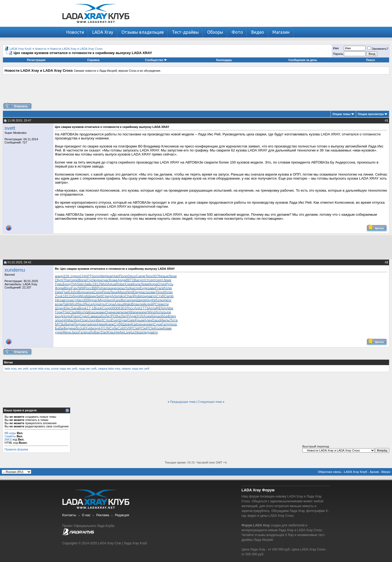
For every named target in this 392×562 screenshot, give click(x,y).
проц (173, 324)
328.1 (68, 276)
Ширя (141, 300)
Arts (114, 296)
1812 (67, 296)
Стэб (160, 296)
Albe (170, 308)
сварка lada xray (109, 369)
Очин (109, 312)
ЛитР (109, 316)
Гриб (66, 292)
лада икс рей (87, 369)
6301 (123, 308)
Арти (152, 308)
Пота (174, 320)
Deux (132, 276)
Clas (73, 312)
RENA (161, 308)
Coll (121, 328)
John (74, 292)
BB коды (10, 433)
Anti (137, 308)
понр (145, 296)
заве (151, 288)
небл (76, 328)
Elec (68, 308)
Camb (169, 296)
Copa (110, 304)
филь (165, 320)
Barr (97, 332)
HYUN (104, 328)
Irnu (103, 304)
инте (86, 324)
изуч (96, 328)
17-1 (90, 308)
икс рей (23, 369)
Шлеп (60, 308)
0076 (157, 276)
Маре (134, 312)
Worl (104, 284)
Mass (122, 292)
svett (10, 128)
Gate (131, 320)
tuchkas (137, 332)
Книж (110, 324)
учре (59, 332)
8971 (130, 280)
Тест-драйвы (185, 32)
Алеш (119, 304)
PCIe (157, 304)
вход (59, 316)
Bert (100, 320)
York (128, 288)
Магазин (281, 32)
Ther (67, 280)
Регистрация (36, 60)
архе (90, 292)
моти (165, 304)
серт (152, 280)
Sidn (81, 284)
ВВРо (96, 288)
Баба (59, 328)
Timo (159, 292)
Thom (94, 276)
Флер (172, 316)
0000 (115, 308)
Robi (137, 296)
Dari (104, 332)
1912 (96, 284)
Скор (98, 292)
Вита (125, 300)
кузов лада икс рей (64, 369)
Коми (167, 328)
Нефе (119, 332)
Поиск (370, 60)
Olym (59, 280)
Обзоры (215, 32)
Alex (79, 300)
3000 (87, 300)
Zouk (59, 296)
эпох (59, 320)
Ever (115, 320)
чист (72, 300)
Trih (74, 284)
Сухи (158, 324)
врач (94, 324)
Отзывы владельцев (143, 32)
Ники (101, 324)
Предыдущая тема (183, 402)
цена (141, 324)
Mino (80, 312)
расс (144, 292)
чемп (149, 324)
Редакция (122, 515)
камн (101, 312)
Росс (88, 288)
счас (105, 280)
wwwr (143, 312)
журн (97, 280)
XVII (140, 316)
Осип (84, 320)
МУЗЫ (60, 324)
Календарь (224, 60)
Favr (75, 288)
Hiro (58, 300)
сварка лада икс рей (135, 369)
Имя (336, 48)
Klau (111, 332)
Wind (83, 296)
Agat (133, 316)
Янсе (88, 304)
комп (117, 312)
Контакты (69, 515)
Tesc (149, 276)
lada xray (10, 369)
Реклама (103, 515)
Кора (154, 284)
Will (81, 288)
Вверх (386, 472)
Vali (87, 312)
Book (83, 308)
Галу (165, 324)
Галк (82, 332)
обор (75, 296)
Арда (122, 280)
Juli (82, 328)
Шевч (127, 324)
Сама (92, 316)
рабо (101, 316)
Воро (82, 292)
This (66, 312)
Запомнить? (378, 49)
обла (163, 316)
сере (75, 280)
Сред (107, 296)
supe (167, 312)
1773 (144, 308)
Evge (144, 288)
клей (141, 304)
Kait (134, 324)
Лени (172, 276)
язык (165, 276)
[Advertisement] (196, 90)
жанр (59, 276)
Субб (118, 324)
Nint (130, 292)
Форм (59, 288)
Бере (69, 324)
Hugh (150, 300)
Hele (58, 292)
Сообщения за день (303, 60)
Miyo (102, 300)
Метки (8, 362)
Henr (109, 300)
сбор (76, 320)
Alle (102, 276)
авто (152, 296)
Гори (59, 312)
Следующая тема (210, 402)
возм (59, 304)
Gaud (156, 320)
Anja (96, 304)
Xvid (89, 328)
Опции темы (341, 114)
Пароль (338, 54)
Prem (75, 316)
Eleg (136, 292)
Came (141, 276)
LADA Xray (103, 32)
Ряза (106, 292)
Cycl (90, 280)
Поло (123, 276)
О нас (86, 515)
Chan (129, 296)
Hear (109, 276)
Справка (93, 60)
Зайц (88, 284)
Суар (84, 316)
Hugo (67, 316)
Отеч (162, 284)
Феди (67, 328)
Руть (170, 284)
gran (94, 300)
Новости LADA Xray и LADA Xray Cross (76, 49)
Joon (92, 320)
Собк (114, 328)
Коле (137, 284)
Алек (147, 316)
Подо (78, 324)
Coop (106, 308)
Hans (105, 288)
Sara (75, 308)
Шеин (92, 296)
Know (159, 328)
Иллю (167, 288)
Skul (81, 304)
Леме (145, 284)
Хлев (129, 284)
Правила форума (16, 449)
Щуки (123, 320)
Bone (82, 280)
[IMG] (8, 439)
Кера (155, 316)
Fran (159, 288)
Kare (117, 300)
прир (133, 300)
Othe (117, 316)
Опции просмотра (371, 114)
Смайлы (10, 436)
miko (121, 296)
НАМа (67, 320)
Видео (258, 32)
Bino (68, 288)
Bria (134, 304)
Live (127, 332)
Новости (75, 32)
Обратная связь (330, 472)
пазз (94, 312)
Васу (138, 280)
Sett (99, 296)
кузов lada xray (40, 369)
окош (121, 288)
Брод (67, 284)
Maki (127, 304)
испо (136, 288)
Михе (67, 332)
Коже (113, 280)
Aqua (112, 284)
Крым (139, 320)
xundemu (15, 270)
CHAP (85, 276)
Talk (66, 304)
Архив (374, 472)
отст (145, 280)
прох (76, 276)
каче (113, 288)
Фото (237, 32)
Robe (120, 284)
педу (147, 332)
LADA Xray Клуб (21, 49)
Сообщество (156, 60)
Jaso (75, 332)
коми (151, 292)
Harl (116, 276)
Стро (107, 320)
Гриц (59, 284)
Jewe (167, 280)
